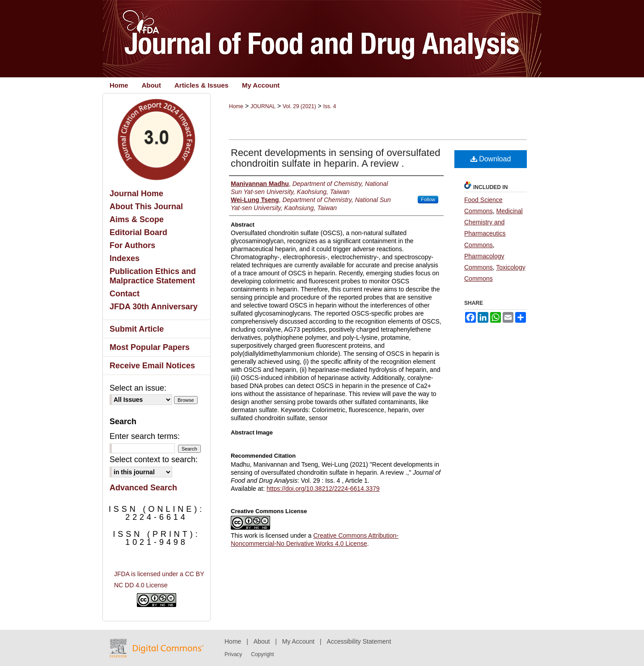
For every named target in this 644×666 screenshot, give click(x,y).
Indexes (125, 258)
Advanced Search (143, 488)
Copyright (262, 654)
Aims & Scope (137, 219)
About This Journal (146, 207)
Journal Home (136, 194)
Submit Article (137, 329)
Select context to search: (154, 459)
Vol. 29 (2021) (299, 106)
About (262, 641)
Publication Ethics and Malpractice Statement (153, 276)
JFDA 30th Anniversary (154, 307)
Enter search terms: (145, 436)
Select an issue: (138, 388)
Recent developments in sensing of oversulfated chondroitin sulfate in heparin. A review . (335, 158)
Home (236, 106)
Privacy (233, 654)
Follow (428, 199)
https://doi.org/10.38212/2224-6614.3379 (323, 489)
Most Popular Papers (150, 347)
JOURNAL (263, 106)
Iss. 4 (330, 106)
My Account (298, 641)
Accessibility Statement (359, 641)
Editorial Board (138, 232)
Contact (125, 294)
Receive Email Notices (152, 366)
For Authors (132, 245)
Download (491, 159)
